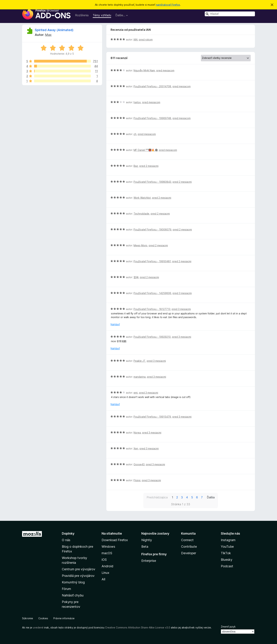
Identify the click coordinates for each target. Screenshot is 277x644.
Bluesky (227, 560)
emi (136, 393)
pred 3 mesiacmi (182, 293)
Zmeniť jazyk (228, 627)
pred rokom (146, 39)
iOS (104, 560)
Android (107, 566)
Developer (189, 553)
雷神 (136, 277)
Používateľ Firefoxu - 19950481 (152, 261)
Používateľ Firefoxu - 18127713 (152, 309)
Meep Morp (140, 245)
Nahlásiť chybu (73, 595)
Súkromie (28, 618)
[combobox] (230, 14)
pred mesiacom (165, 70)
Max (48, 35)
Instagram (228, 540)
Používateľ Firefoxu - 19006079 (152, 229)
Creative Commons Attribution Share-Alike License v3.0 (138, 627)
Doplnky (68, 533)
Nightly (147, 540)
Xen (136, 448)
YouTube (227, 547)
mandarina (140, 377)
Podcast (227, 566)
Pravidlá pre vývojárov (78, 576)
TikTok (226, 553)
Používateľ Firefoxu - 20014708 (152, 86)
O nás (66, 540)
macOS (107, 553)
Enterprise (149, 561)
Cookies (43, 618)
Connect (187, 540)
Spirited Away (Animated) (54, 30)
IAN (135, 39)
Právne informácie (64, 618)
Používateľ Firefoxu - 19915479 (152, 417)
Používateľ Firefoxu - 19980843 (152, 182)
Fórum (66, 589)
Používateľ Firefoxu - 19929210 (152, 337)
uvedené (38, 627)
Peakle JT (139, 361)
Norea (137, 433)
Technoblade (141, 214)
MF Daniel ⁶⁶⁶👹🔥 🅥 (146, 150)
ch (135, 134)
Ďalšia (211, 497)
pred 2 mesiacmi (149, 166)
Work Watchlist (142, 198)
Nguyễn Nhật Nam (144, 70)
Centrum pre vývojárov (79, 569)
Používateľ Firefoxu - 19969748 (152, 118)
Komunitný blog (73, 582)
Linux (105, 573)
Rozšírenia (82, 15)
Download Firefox (115, 540)
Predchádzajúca (157, 497)
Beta (145, 547)
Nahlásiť (115, 324)
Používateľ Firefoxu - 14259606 (152, 293)
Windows (108, 547)
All (103, 579)
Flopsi (137, 480)
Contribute (189, 547)
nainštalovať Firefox (168, 5)
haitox (137, 102)
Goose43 (139, 464)
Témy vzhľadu (102, 15)
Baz (136, 166)
